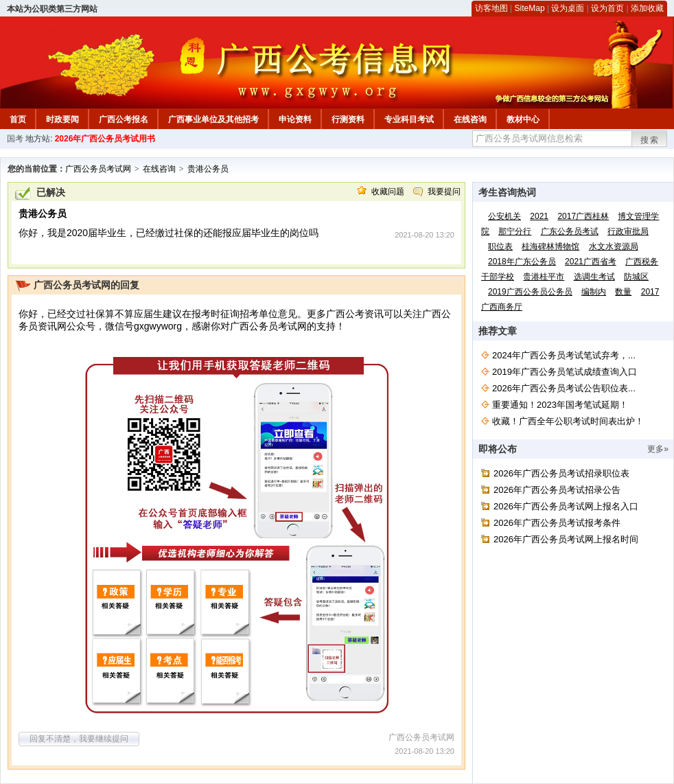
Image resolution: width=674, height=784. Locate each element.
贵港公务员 (208, 169)
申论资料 (295, 119)
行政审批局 (628, 231)
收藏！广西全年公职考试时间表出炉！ (568, 421)
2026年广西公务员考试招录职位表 (561, 473)
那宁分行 (515, 231)
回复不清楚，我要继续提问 (79, 739)
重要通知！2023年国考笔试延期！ (560, 405)
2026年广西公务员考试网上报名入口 (566, 506)
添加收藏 (647, 8)
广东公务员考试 (570, 231)
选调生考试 (594, 277)
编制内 (594, 292)
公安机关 (504, 216)
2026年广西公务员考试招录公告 (557, 490)
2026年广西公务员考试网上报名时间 (566, 539)
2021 (539, 216)
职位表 (500, 246)
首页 (18, 119)
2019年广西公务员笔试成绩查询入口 (565, 372)
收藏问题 (388, 192)
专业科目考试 (409, 119)
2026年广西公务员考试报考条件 (557, 523)
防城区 (636, 277)
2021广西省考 (591, 262)
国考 (15, 139)
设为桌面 (568, 8)
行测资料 (348, 119)
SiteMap (530, 8)
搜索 (650, 140)
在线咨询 (470, 119)
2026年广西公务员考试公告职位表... (564, 388)
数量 (623, 292)
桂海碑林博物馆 (550, 246)
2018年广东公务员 (522, 262)
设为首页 (607, 8)
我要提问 (444, 192)
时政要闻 (62, 119)
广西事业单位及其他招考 (213, 119)
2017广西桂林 (583, 216)
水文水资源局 (614, 246)
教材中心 (523, 119)
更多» (658, 449)
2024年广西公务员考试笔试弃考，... (564, 355)
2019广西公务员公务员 (530, 292)
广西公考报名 (124, 119)
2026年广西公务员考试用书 (105, 139)
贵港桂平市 (544, 277)
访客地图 (491, 8)
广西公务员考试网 (98, 169)
